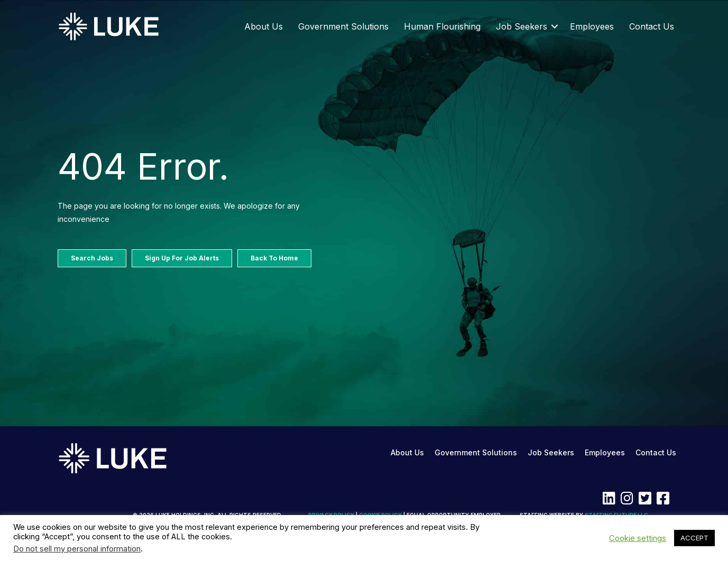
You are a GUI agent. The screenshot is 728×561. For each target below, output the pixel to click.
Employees (592, 26)
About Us (264, 26)
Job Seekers (522, 26)
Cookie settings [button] (638, 538)
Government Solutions (343, 26)
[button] (555, 26)
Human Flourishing (442, 26)
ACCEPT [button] (694, 538)
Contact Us (652, 26)
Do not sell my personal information (77, 549)
